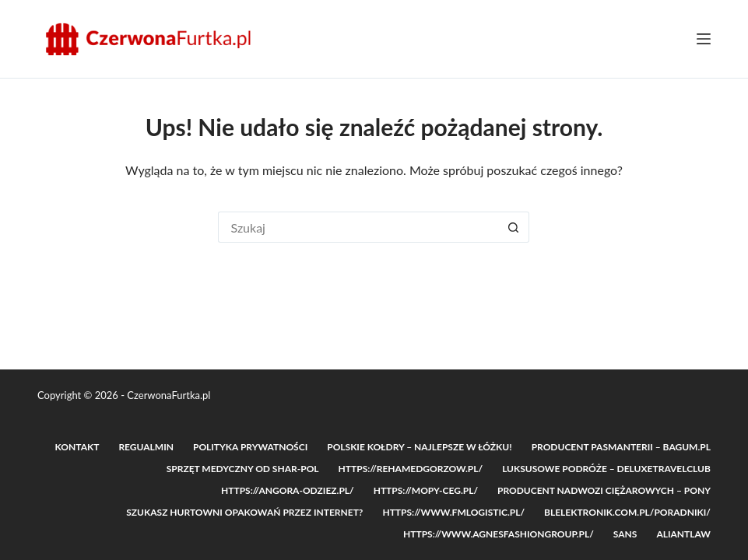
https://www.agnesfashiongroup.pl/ (499, 534)
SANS (625, 534)
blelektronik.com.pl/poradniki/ (627, 512)
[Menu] (704, 39)
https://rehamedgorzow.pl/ (411, 469)
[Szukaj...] (358, 227)
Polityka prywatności (250, 447)
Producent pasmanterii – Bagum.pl (621, 447)
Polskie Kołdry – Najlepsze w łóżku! (419, 447)
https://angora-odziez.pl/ (288, 490)
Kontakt (77, 447)
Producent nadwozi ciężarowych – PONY (604, 490)
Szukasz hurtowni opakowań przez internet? (244, 512)
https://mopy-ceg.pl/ (426, 490)
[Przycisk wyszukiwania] (514, 227)
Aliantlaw (683, 534)
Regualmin (146, 447)
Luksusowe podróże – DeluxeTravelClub (606, 469)
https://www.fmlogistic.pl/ (453, 512)
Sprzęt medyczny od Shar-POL (243, 469)
